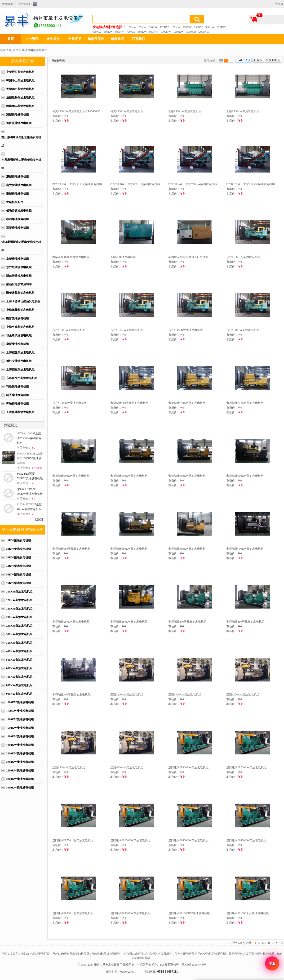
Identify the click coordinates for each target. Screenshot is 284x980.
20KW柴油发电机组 (19, 549)
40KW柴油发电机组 (19, 566)
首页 (11, 39)
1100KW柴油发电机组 (20, 711)
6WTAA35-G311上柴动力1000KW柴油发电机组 (29, 458)
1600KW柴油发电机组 (20, 736)
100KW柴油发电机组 (19, 592)
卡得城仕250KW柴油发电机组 (187, 403)
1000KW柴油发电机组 (20, 702)
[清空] (39, 520)
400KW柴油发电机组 (19, 651)
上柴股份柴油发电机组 (20, 72)
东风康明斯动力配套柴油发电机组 (21, 164)
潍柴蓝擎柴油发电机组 (20, 293)
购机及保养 (96, 39)
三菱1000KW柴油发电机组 (127, 767)
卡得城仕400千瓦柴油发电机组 (71, 695)
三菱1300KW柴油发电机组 (243, 695)
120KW (164, 27)
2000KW (204, 32)
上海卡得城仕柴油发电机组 (23, 301)
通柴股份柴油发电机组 (20, 98)
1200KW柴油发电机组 (20, 719)
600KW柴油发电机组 (19, 668)
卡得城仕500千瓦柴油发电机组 (71, 549)
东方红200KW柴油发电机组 (70, 403)
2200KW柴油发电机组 (20, 762)
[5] (272, 943)
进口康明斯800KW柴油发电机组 (130, 913)
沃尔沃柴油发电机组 (19, 276)
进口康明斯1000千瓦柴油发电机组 (248, 913)
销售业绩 (117, 39)
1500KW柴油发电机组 (20, 728)
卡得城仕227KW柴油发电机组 (245, 403)
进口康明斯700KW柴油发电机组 (246, 767)
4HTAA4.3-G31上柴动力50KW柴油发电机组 (29, 438)
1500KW (191, 32)
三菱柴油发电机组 (18, 228)
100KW (153, 27)
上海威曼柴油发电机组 (20, 352)
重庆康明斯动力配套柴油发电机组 (21, 141)
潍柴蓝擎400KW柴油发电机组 (71, 257)
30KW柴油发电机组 (19, 557)
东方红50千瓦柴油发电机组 (243, 257)
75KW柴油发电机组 (19, 583)
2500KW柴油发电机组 (20, 771)
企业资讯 (32, 39)
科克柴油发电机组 (18, 395)
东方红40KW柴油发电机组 (243, 330)
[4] (268, 943)
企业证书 (75, 39)
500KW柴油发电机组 (19, 660)
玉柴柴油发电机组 (18, 194)
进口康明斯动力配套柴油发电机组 (21, 246)
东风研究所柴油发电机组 (22, 378)
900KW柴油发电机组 (19, 694)
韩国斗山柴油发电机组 (20, 80)
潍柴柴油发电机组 (18, 115)
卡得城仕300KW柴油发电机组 (71, 476)
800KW (142, 32)
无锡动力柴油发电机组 (20, 89)
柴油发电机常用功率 (35, 50)
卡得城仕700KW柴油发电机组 (245, 549)
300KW (210, 27)
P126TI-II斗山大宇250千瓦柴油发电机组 (77, 184)
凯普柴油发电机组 (18, 318)
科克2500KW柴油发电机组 (127, 111)
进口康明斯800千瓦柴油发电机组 (73, 913)
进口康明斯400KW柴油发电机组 (188, 840)
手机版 (279, 4)
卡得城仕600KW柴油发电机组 (187, 549)
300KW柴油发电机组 (19, 634)
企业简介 (53, 39)
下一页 (279, 943)
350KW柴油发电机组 (19, 643)
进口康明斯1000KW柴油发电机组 (189, 913)
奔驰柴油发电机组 (18, 404)
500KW (108, 32)
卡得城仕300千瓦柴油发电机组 (187, 622)
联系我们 (138, 39)
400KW (97, 32)
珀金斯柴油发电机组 (19, 335)
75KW (142, 27)
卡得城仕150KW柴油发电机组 (129, 622)
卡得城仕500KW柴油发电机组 (245, 476)
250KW (199, 27)
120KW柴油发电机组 (19, 600)
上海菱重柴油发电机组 (20, 370)
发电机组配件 (15, 202)
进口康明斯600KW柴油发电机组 (188, 767)
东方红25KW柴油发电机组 (127, 330)
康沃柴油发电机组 (18, 344)
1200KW (178, 32)
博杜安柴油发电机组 (19, 361)
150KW (176, 27)
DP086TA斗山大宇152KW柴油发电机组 (251, 184)
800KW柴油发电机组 (19, 685)
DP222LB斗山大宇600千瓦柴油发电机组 (135, 184)
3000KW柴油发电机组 (20, 788)
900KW (154, 32)
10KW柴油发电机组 (19, 540)
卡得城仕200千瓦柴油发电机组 (129, 403)
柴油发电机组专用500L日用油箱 (188, 257)
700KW (131, 32)
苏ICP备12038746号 (194, 965)
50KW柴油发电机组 (19, 575)
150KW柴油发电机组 (19, 609)
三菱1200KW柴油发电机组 (127, 695)
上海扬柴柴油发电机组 (20, 412)
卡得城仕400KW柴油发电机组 (187, 476)
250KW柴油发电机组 (19, 626)
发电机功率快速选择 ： (109, 27)
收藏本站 (8, 4)
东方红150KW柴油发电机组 (186, 330)
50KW (133, 27)
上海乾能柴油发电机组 (20, 310)
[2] (260, 943)
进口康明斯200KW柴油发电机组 (130, 840)
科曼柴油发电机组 (18, 387)
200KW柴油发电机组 (19, 617)
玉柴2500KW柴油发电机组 (185, 111)
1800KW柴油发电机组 (20, 745)
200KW (187, 27)
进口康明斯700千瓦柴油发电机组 (73, 840)
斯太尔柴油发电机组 (19, 185)
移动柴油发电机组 (18, 219)
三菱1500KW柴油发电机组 (185, 695)
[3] (264, 943)
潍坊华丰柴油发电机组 (20, 106)
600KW (120, 32)
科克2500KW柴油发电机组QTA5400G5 (76, 111)
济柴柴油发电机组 (18, 177)
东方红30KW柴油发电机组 (69, 330)
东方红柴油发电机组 (19, 267)
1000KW (166, 32)
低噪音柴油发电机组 (19, 211)
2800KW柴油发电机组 (20, 779)
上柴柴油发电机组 (18, 259)
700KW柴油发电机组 (19, 677)
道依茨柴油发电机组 (19, 123)
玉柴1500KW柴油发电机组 (243, 111)
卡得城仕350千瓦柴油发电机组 (245, 622)
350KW (221, 27)
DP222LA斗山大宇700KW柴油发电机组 (193, 184)
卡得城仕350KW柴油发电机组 (129, 476)
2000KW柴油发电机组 (20, 753)
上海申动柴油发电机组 (20, 327)
